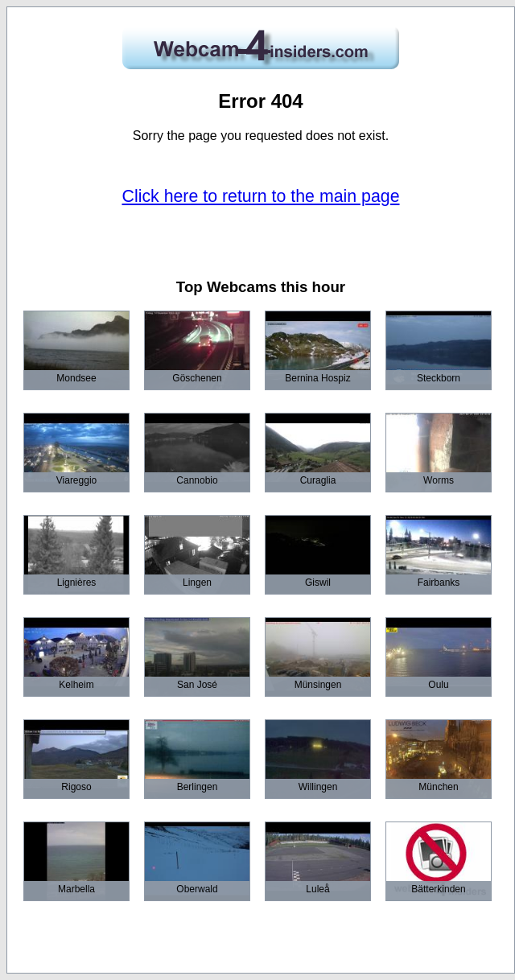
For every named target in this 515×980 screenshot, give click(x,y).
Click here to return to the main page (261, 196)
